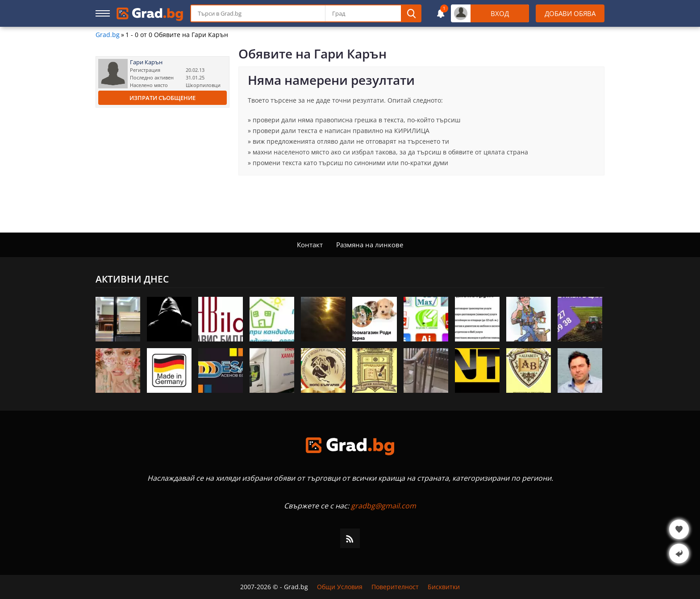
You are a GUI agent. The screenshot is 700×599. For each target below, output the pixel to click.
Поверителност (395, 587)
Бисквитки (444, 587)
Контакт (310, 245)
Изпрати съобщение (162, 98)
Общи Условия (340, 587)
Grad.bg (108, 35)
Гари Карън (146, 62)
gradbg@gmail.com (383, 506)
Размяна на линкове (370, 245)
